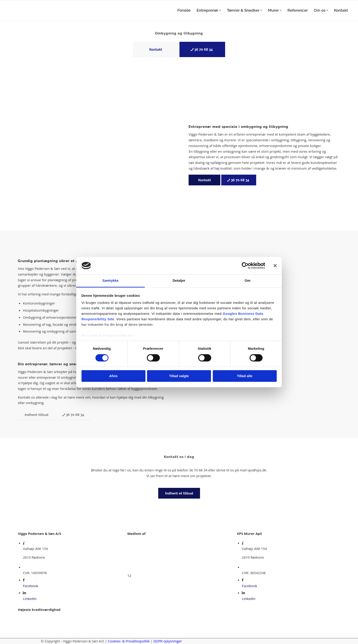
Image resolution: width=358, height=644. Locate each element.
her (131, 336)
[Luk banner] (275, 265)
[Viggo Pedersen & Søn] (38, 10)
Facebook (30, 586)
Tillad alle (245, 376)
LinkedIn (30, 599)
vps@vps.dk (257, 470)
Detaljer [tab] (179, 281)
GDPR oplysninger (168, 641)
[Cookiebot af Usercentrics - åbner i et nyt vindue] (245, 265)
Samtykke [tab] (111, 281)
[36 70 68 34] (202, 49)
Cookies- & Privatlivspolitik (129, 641)
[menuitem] (184, 10)
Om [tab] (247, 281)
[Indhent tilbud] (37, 415)
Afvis (113, 376)
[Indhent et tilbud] (179, 493)
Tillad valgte (179, 376)
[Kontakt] (156, 49)
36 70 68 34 (198, 470)
